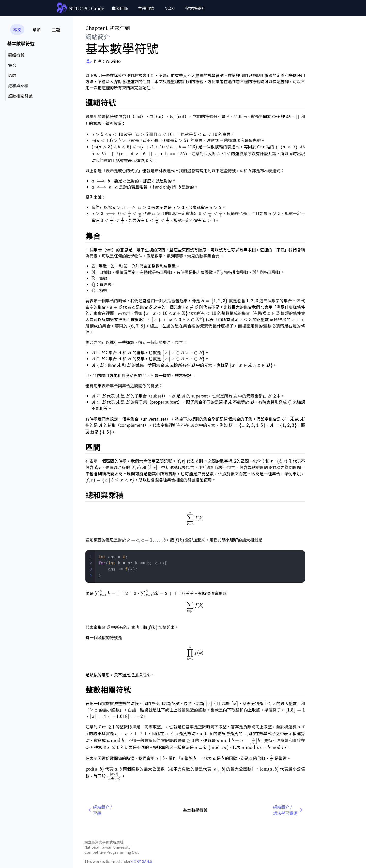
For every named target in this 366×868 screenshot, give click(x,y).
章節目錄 (120, 8)
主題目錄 (146, 8)
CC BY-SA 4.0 (142, 861)
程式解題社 (195, 8)
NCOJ (170, 8)
